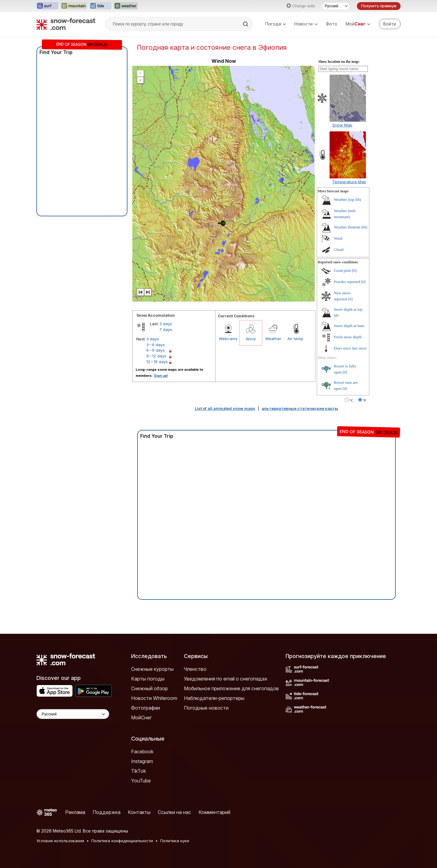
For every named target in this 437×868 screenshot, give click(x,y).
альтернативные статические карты (300, 408)
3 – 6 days (156, 345)
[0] (354, 270)
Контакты (139, 812)
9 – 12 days (156, 356)
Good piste (342, 270)
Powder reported (347, 282)
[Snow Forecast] (66, 24)
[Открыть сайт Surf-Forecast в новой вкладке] (47, 6)
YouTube (141, 781)
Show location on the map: (339, 62)
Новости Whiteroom (154, 698)
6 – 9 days (156, 350)
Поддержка (107, 812)
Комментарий (214, 812)
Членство (195, 669)
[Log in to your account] (390, 24)
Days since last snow (350, 348)
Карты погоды (148, 679)
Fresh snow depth (348, 337)
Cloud (339, 250)
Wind (251, 339)
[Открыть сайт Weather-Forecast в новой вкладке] (126, 6)
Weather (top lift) (347, 199)
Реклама (75, 812)
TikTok (139, 771)
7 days (166, 329)
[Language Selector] (73, 714)
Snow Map (342, 125)
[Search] (246, 24)
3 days (166, 324)
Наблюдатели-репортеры (214, 698)
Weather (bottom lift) (351, 227)
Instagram (142, 761)
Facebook (142, 751)
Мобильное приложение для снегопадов (231, 688)
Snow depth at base (349, 326)
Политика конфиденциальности (122, 841)
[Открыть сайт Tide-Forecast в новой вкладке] (100, 6)
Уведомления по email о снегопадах (226, 679)
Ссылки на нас (174, 812)
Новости (306, 24)
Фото (332, 24)
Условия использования (60, 841)
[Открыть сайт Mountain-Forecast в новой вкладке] (74, 6)
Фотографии (146, 708)
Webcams (228, 339)
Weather (273, 339)
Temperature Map (349, 182)
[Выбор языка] (336, 6)
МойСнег (141, 718)
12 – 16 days (157, 362)
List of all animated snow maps (225, 408)
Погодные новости (206, 708)
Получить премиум (379, 6)
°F (365, 400)
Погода (276, 24)
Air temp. (296, 339)
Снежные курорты (152, 669)
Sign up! (161, 376)
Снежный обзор (149, 688)
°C (352, 400)
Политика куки (175, 841)
